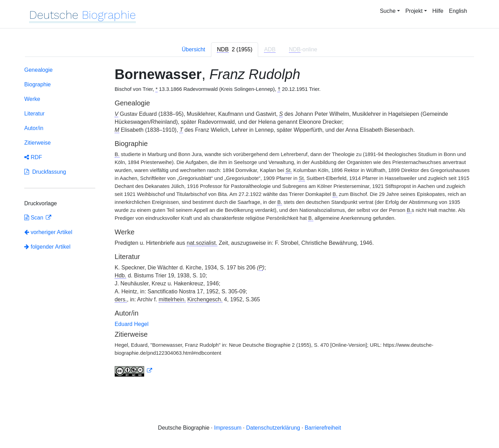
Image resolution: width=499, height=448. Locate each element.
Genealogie (38, 70)
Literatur (34, 114)
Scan (34, 218)
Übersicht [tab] (193, 49)
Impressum (228, 428)
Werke (32, 99)
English (458, 11)
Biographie (38, 84)
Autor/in (34, 128)
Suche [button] (388, 11)
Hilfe (438, 11)
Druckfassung (45, 172)
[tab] (235, 50)
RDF (33, 157)
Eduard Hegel (132, 324)
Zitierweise (37, 143)
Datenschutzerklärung (273, 428)
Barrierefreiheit (323, 428)
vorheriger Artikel (48, 232)
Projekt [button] (414, 11)
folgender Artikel (47, 247)
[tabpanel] (249, 223)
